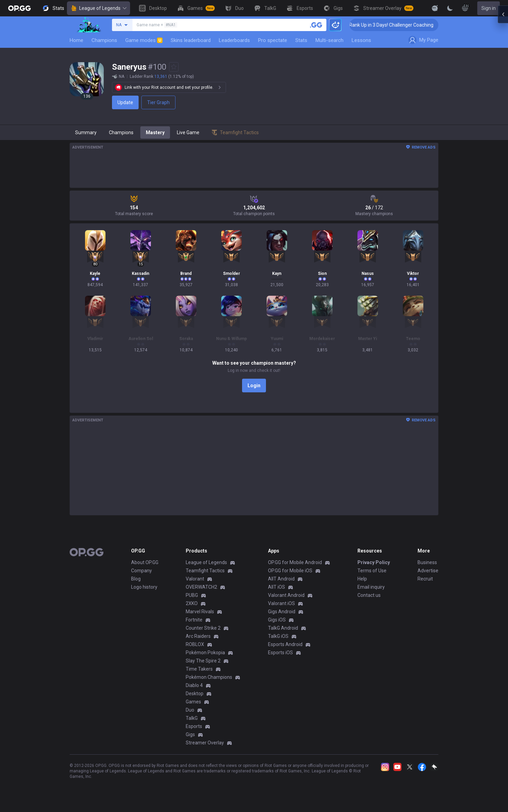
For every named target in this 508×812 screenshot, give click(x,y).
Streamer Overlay (205, 743)
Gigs (190, 734)
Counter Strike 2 (203, 628)
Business (427, 562)
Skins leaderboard (191, 40)
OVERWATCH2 (201, 587)
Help (362, 579)
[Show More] (435, 8)
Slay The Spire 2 (203, 661)
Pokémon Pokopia (205, 653)
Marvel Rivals (200, 612)
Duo (190, 710)
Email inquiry (371, 587)
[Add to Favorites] (174, 67)
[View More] (413, 8)
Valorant (195, 579)
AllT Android (281, 579)
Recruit (425, 579)
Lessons (361, 40)
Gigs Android (282, 612)
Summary (86, 132)
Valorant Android (286, 595)
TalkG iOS (278, 636)
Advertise (428, 571)
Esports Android (285, 644)
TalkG (192, 718)
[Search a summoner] (316, 25)
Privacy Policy (374, 562)
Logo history (144, 587)
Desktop (195, 694)
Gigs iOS (277, 620)
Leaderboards (234, 40)
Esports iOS (280, 653)
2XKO (192, 603)
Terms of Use (372, 571)
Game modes (144, 40)
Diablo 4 (194, 685)
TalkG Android (283, 628)
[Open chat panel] (503, 123)
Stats (301, 40)
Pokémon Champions (209, 677)
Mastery (155, 132)
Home (76, 40)
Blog (136, 579)
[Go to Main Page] (19, 8)
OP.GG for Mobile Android (295, 562)
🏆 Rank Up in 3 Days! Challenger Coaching (402, 25)
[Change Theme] (450, 8)
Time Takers (199, 669)
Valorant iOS (281, 603)
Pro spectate (273, 40)
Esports (194, 726)
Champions (104, 40)
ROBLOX (195, 644)
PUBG (192, 595)
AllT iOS (277, 587)
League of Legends (98, 8)
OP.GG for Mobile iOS (290, 571)
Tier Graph (158, 102)
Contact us (369, 595)
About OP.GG (145, 562)
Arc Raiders (198, 636)
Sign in (489, 8)
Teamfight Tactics (205, 571)
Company (142, 571)
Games (193, 702)
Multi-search (329, 40)
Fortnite (194, 620)
